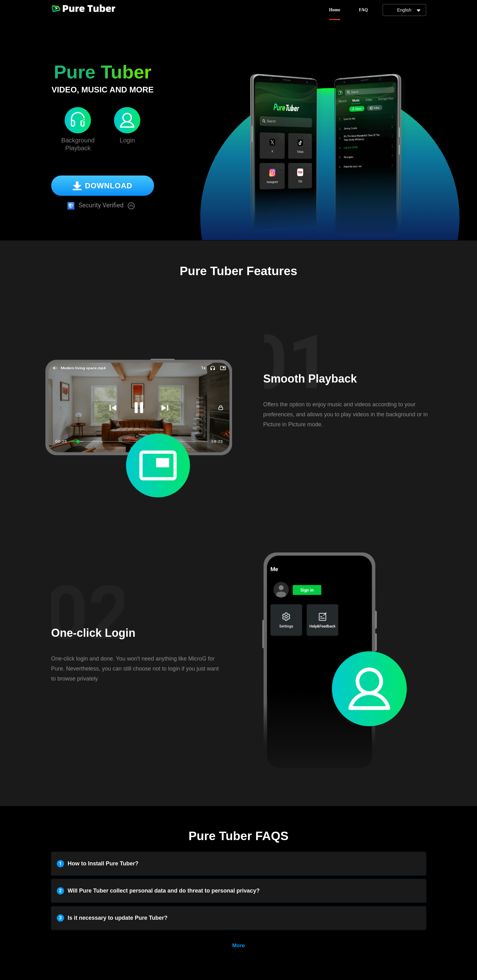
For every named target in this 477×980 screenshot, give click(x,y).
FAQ (363, 10)
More (238, 945)
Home (335, 10)
